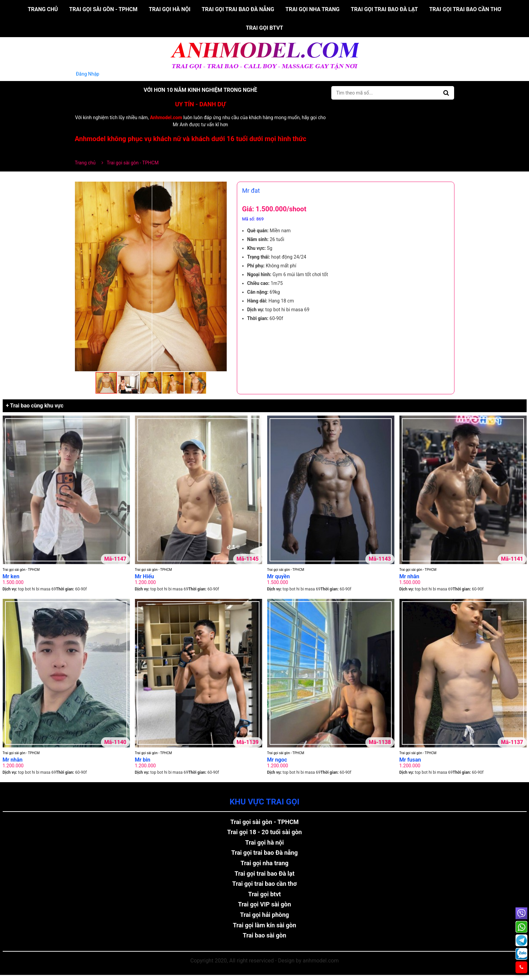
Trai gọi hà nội (170, 9)
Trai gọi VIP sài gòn (264, 904)
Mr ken (11, 576)
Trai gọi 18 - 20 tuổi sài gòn (264, 832)
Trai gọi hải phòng (264, 915)
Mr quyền (279, 576)
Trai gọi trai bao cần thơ (465, 9)
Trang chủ (43, 9)
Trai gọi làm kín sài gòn (264, 925)
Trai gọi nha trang (312, 9)
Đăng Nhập (88, 74)
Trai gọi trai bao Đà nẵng (238, 9)
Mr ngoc (277, 760)
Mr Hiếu (145, 576)
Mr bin (143, 760)
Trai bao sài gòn (265, 935)
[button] (221, 188)
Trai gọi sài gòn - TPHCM (103, 9)
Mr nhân (409, 576)
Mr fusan (410, 760)
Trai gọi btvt (265, 28)
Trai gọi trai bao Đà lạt (384, 9)
